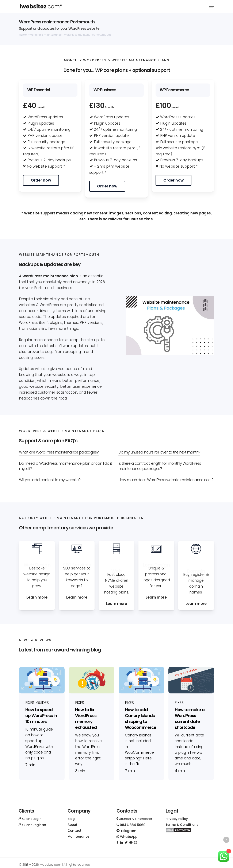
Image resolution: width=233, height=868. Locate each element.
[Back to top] (226, 840)
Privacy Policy (177, 819)
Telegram (126, 831)
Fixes (30, 703)
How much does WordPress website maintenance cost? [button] (166, 480)
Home (23, 35)
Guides (43, 703)
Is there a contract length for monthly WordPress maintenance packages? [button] (160, 466)
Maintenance (78, 836)
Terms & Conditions (182, 825)
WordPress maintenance (45, 35)
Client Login (32, 819)
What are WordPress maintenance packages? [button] (59, 452)
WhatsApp (127, 837)
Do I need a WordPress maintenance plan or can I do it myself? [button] (65, 466)
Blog (71, 819)
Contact (75, 831)
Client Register (34, 825)
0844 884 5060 (131, 825)
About (72, 825)
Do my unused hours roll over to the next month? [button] (159, 452)
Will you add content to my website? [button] (50, 480)
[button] (212, 6)
